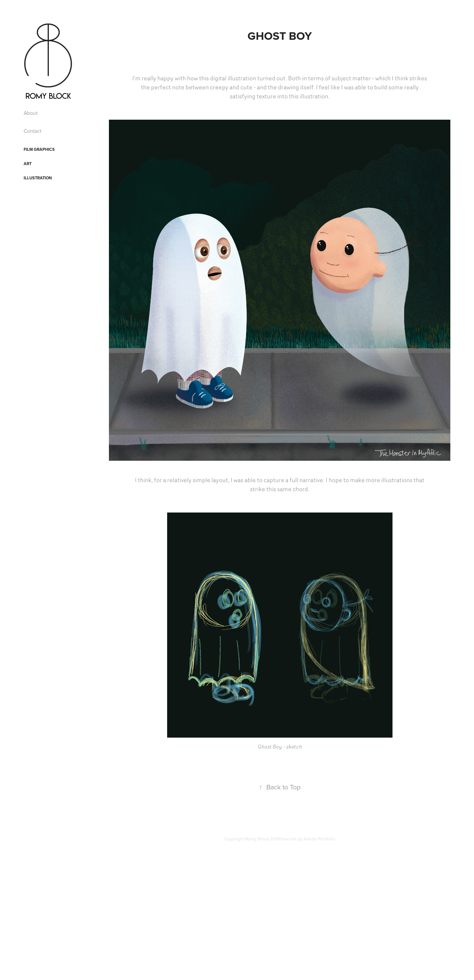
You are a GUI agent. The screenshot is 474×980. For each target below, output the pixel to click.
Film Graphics (39, 149)
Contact (32, 131)
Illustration (38, 178)
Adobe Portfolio (319, 839)
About (31, 113)
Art (28, 164)
